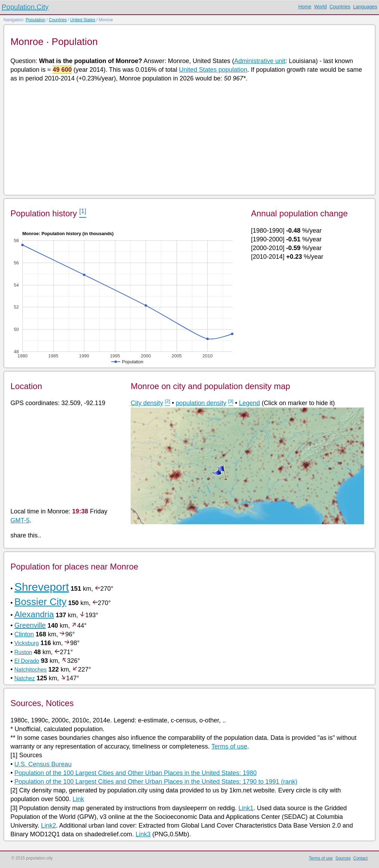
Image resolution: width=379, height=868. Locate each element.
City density (147, 403)
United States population (213, 70)
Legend (249, 403)
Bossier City (40, 602)
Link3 (143, 834)
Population (35, 20)
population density (201, 403)
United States (83, 20)
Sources (343, 858)
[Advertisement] (189, 138)
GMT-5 (20, 520)
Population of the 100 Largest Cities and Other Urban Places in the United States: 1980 (135, 773)
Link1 (246, 808)
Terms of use (229, 746)
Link (78, 799)
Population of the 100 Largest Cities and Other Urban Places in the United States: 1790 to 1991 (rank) (156, 782)
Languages (365, 7)
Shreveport (42, 587)
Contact (360, 858)
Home (305, 7)
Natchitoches (30, 670)
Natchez (25, 678)
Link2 (49, 826)
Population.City (25, 7)
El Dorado (27, 661)
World (320, 7)
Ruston (23, 652)
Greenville (30, 625)
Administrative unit (260, 61)
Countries (340, 7)
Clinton (24, 634)
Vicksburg (26, 643)
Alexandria (34, 614)
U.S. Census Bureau (43, 764)
